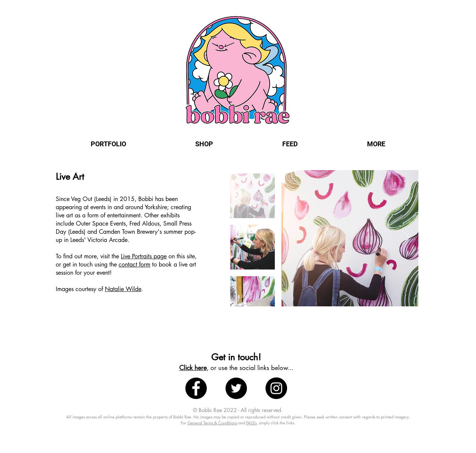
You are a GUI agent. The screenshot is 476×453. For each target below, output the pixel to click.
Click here (193, 368)
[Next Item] (406, 238)
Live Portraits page (144, 256)
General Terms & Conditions (212, 423)
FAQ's (251, 423)
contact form (134, 264)
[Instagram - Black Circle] (276, 388)
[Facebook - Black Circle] (196, 388)
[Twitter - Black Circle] (236, 388)
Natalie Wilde (123, 289)
